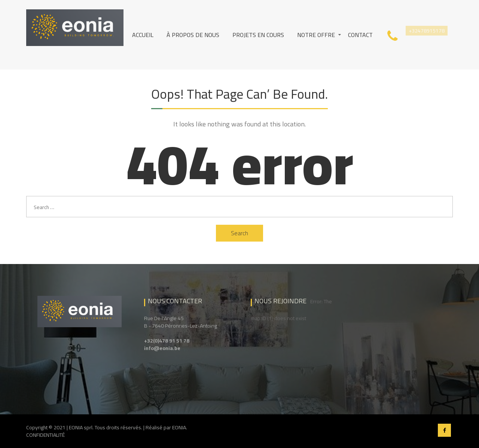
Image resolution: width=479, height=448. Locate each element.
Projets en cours (258, 35)
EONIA (179, 427)
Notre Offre (316, 35)
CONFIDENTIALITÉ (45, 435)
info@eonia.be (162, 348)
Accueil (143, 35)
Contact (360, 35)
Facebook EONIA (444, 430)
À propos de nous (193, 35)
